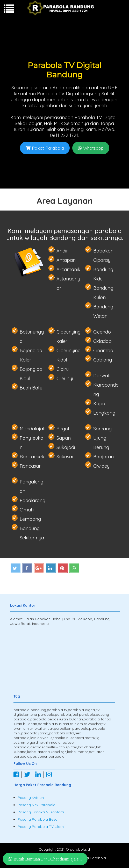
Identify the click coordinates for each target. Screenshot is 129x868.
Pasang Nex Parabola (37, 805)
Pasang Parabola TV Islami (41, 827)
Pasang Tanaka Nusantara (41, 812)
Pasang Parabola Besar (38, 819)
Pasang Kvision (31, 798)
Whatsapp (91, 148)
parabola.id (80, 849)
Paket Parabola (45, 148)
